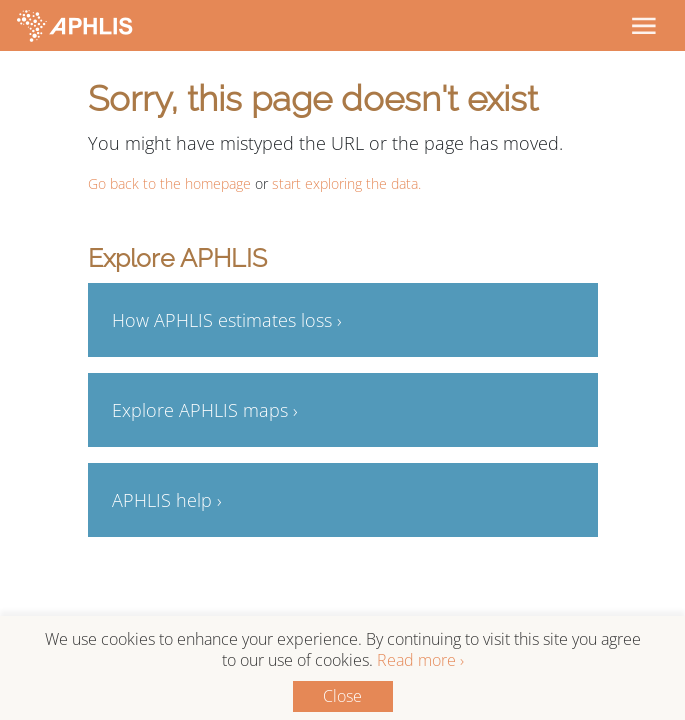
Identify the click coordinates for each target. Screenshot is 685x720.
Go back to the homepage (169, 183)
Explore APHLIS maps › (205, 410)
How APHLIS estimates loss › (227, 320)
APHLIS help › (167, 500)
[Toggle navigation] (643, 25)
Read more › (420, 660)
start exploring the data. (346, 183)
